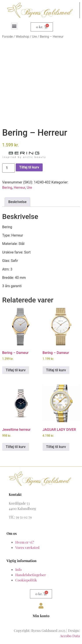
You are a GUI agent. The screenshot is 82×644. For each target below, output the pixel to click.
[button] (14, 26)
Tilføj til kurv (29, 167)
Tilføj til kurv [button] (16, 370)
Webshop (22, 37)
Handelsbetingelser (31, 575)
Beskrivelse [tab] (17, 202)
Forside (8, 37)
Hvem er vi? (25, 542)
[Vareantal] (9, 168)
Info (18, 569)
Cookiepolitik (26, 580)
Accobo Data (70, 636)
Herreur (19, 188)
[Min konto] (41, 606)
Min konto (41, 616)
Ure (35, 37)
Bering (7, 188)
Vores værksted (27, 547)
